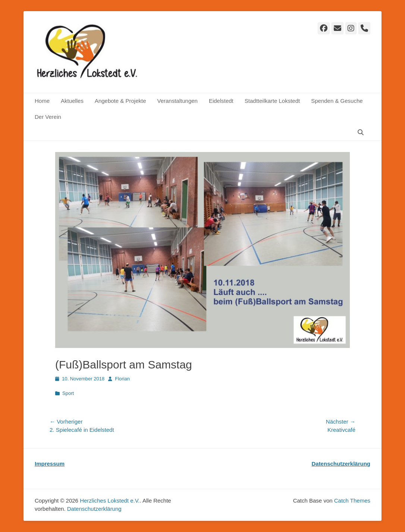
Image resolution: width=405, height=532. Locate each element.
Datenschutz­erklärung (94, 509)
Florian (122, 379)
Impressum (50, 464)
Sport (68, 393)
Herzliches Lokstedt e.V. (110, 501)
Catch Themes (352, 501)
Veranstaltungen (177, 101)
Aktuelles (72, 101)
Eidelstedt (221, 101)
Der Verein (48, 117)
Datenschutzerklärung (341, 464)
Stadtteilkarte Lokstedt (272, 101)
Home (42, 101)
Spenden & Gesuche (337, 101)
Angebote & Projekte (120, 101)
